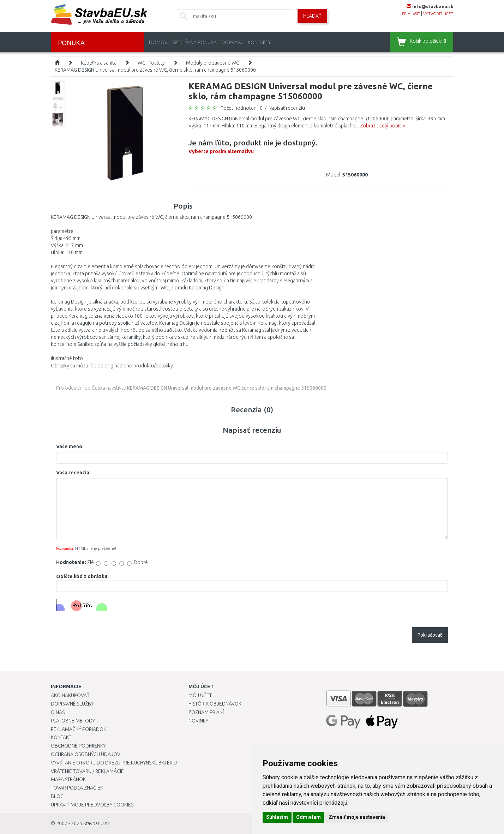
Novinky (198, 721)
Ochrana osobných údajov (86, 754)
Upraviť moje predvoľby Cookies (92, 805)
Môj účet (200, 695)
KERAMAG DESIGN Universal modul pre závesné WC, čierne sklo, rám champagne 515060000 (155, 70)
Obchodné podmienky (78, 746)
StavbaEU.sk (97, 823)
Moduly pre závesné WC (213, 63)
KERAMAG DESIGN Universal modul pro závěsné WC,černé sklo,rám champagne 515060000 (227, 388)
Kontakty (259, 42)
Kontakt (61, 737)
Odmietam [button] (308, 817)
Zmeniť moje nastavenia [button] (357, 817)
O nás (58, 712)
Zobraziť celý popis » (382, 126)
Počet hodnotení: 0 (242, 108)
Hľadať (312, 16)
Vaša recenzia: (73, 473)
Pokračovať (430, 635)
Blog (57, 796)
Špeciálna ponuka (194, 42)
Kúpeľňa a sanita (99, 63)
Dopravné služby (72, 704)
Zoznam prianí (206, 712)
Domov (158, 42)
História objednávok (215, 704)
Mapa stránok (68, 779)
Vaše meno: (70, 446)
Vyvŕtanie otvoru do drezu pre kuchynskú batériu (114, 763)
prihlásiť (411, 14)
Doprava (232, 42)
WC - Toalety (151, 63)
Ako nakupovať (70, 695)
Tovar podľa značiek (77, 788)
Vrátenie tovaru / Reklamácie (87, 771)
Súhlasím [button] (277, 817)
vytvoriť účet (438, 14)
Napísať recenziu (287, 108)
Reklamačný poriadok (79, 729)
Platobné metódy (73, 721)
